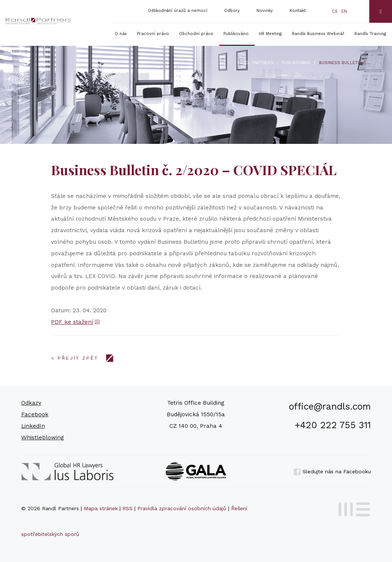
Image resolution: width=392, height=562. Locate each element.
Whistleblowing (43, 438)
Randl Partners (255, 63)
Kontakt (298, 11)
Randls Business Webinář (318, 34)
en (344, 11)
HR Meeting (270, 34)
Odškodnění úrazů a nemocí (178, 11)
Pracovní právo (153, 34)
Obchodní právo (196, 34)
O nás (121, 34)
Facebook (35, 414)
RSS (128, 508)
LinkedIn (33, 426)
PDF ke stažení (72, 322)
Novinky (265, 11)
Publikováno (236, 34)
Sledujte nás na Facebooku (332, 471)
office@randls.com (330, 406)
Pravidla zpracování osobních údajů (182, 508)
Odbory (232, 11)
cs (335, 11)
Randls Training (370, 34)
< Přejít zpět (75, 358)
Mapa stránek (101, 508)
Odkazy (31, 403)
